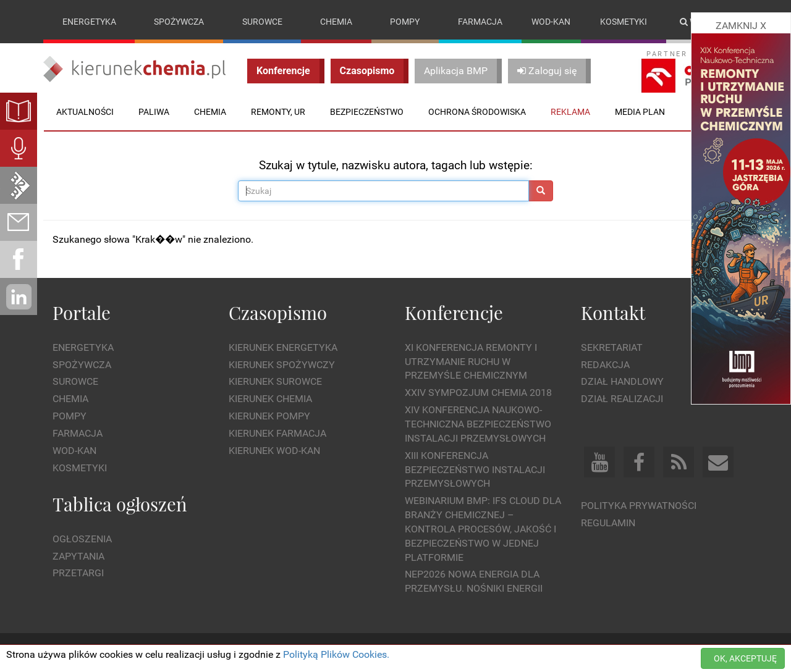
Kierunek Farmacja (277, 433)
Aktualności (85, 112)
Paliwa (154, 112)
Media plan (640, 112)
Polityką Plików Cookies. (336, 654)
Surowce (262, 22)
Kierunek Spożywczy (282, 365)
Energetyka (89, 22)
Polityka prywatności (639, 506)
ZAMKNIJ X (741, 26)
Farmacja (480, 22)
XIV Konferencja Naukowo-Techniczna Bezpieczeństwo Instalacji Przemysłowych (478, 424)
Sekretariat (612, 347)
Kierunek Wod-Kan (274, 451)
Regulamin (608, 523)
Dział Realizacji (622, 399)
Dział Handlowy (622, 381)
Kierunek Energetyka (283, 347)
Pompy (405, 22)
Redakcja (605, 365)
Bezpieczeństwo (367, 112)
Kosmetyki (624, 22)
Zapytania (78, 556)
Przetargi (78, 573)
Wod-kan (551, 22)
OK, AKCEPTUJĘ (745, 658)
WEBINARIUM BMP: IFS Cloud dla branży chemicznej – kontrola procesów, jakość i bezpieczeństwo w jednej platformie (483, 529)
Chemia (336, 22)
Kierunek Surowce (275, 381)
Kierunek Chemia (270, 399)
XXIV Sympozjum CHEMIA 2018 (478, 393)
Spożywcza (179, 22)
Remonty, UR (278, 112)
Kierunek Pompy (269, 416)
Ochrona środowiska (477, 112)
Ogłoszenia (82, 539)
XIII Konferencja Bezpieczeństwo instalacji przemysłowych (475, 470)
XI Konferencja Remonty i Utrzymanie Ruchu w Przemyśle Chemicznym (471, 362)
